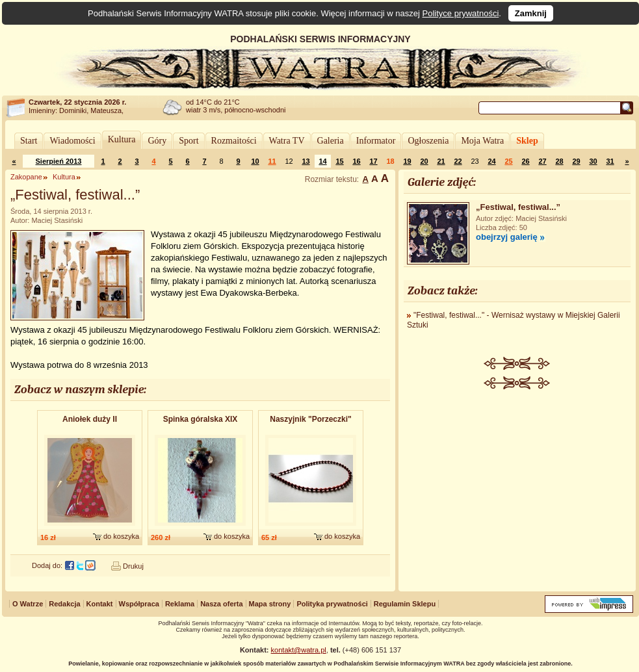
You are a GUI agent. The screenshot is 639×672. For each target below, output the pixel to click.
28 (559, 161)
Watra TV (287, 141)
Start (29, 141)
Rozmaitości (234, 141)
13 (306, 161)
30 (593, 161)
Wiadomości (72, 141)
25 (508, 161)
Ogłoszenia (428, 141)
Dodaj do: (47, 565)
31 (610, 161)
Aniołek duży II (90, 419)
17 (373, 161)
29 (576, 161)
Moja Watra (482, 141)
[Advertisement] (517, 487)
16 (356, 161)
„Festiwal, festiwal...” (518, 207)
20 (424, 161)
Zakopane (26, 177)
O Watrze (28, 604)
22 (458, 161)
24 (491, 161)
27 (542, 161)
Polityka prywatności (332, 604)
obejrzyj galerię (507, 237)
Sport (189, 141)
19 (407, 161)
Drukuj (133, 566)
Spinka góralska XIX (201, 419)
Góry (157, 141)
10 (255, 161)
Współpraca (139, 604)
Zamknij (531, 13)
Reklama (180, 604)
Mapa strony (270, 604)
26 (525, 161)
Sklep (527, 141)
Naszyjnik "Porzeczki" (310, 419)
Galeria (331, 141)
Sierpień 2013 (59, 161)
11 (272, 161)
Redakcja (64, 604)
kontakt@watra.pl (299, 650)
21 (441, 161)
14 (322, 161)
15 (339, 161)
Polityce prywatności (461, 13)
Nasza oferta (221, 604)
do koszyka (121, 536)
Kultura (122, 139)
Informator (376, 141)
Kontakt (100, 604)
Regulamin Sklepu (405, 604)
